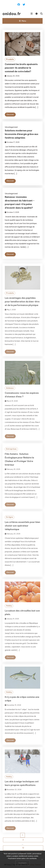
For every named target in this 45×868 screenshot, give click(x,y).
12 (23, 848)
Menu (23, 21)
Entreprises (11, 452)
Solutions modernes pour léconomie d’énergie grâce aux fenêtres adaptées (22, 134)
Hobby (9, 609)
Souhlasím (22, 863)
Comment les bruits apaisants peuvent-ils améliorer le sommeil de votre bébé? (21, 68)
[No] (42, 859)
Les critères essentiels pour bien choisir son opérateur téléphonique (22, 529)
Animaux (10, 391)
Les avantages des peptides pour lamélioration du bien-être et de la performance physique (22, 305)
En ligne (10, 520)
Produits (10, 59)
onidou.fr (12, 14)
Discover (10, 114)
